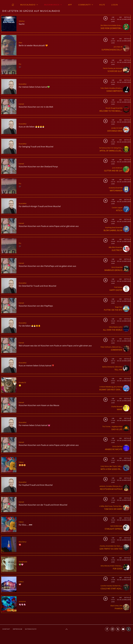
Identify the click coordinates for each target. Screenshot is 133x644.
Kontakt (6, 629)
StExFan (22, 21)
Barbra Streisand (108, 367)
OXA (121, 606)
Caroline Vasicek (106, 586)
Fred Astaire (118, 287)
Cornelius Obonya (112, 486)
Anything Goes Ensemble (114, 227)
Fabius (21, 462)
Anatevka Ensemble (116, 188)
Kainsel (21, 104)
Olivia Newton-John (116, 327)
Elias (20, 43)
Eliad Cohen (115, 606)
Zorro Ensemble (117, 267)
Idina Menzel (105, 566)
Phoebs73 (22, 382)
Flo (20, 64)
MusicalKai (22, 84)
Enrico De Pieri (117, 446)
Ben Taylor (113, 466)
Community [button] (86, 5)
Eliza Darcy (22, 542)
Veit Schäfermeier (116, 526)
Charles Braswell (117, 407)
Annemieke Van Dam (113, 546)
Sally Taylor (122, 466)
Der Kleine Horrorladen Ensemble (112, 25)
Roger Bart (119, 307)
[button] (67, 629)
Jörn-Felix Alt (118, 47)
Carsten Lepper (117, 208)
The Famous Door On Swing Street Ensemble (114, 148)
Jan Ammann (118, 68)
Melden (127, 19)
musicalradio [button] (29, 5)
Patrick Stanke (108, 68)
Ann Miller (101, 506)
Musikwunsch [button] (53, 5)
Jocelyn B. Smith (117, 128)
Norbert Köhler (118, 586)
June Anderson (117, 168)
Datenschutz (31, 629)
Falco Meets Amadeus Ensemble (112, 88)
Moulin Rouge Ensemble (114, 108)
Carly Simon (105, 466)
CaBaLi (21, 582)
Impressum (18, 629)
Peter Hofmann (106, 347)
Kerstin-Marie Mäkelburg (104, 387)
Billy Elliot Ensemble (116, 247)
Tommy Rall (117, 506)
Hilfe (102, 5)
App (70, 5)
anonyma (22, 601)
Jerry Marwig (118, 387)
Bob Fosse (109, 506)
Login (115, 5)
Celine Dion (118, 367)
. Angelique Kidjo (117, 426)
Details (127, 17)
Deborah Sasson (118, 347)
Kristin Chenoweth (117, 566)
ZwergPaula (23, 562)
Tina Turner (106, 426)
